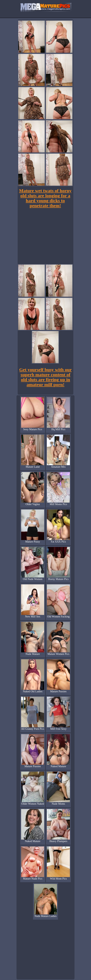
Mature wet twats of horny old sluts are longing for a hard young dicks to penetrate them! (45, 198)
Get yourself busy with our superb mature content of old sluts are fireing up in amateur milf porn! (45, 377)
